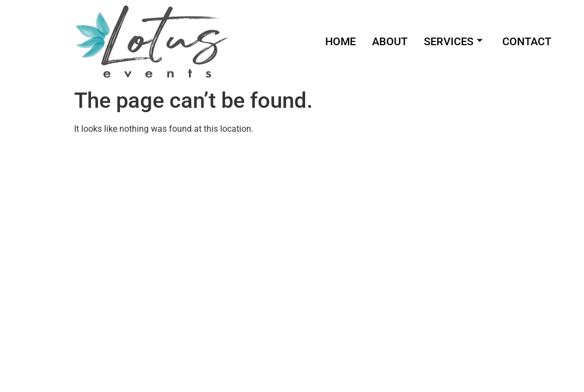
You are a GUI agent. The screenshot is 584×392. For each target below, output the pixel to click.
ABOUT (390, 41)
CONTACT (527, 41)
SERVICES (453, 41)
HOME (340, 41)
